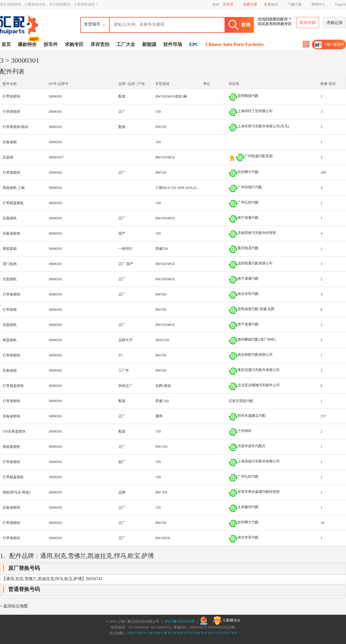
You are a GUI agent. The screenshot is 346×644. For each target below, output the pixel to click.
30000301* (56, 157)
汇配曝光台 (227, 621)
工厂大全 (126, 44)
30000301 (55, 96)
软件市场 (173, 44)
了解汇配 (295, 4)
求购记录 (335, 23)
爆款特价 (28, 44)
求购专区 (74, 44)
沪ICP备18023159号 (180, 621)
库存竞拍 (100, 44)
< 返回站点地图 (14, 606)
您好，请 (223, 4)
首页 (6, 44)
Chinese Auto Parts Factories (235, 44)
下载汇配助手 (330, 45)
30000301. (56, 203)
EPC (194, 44)
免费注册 (250, 4)
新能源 (149, 44)
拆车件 (51, 44)
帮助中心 (318, 4)
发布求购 (308, 23)
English (341, 4)
